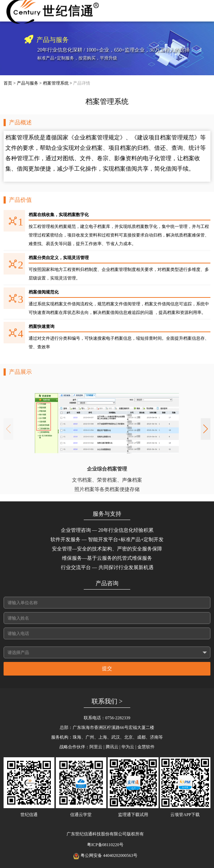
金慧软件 (146, 747)
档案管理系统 (56, 83)
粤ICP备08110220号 (105, 845)
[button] (206, 429)
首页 (8, 83)
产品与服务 (28, 83)
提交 (107, 669)
